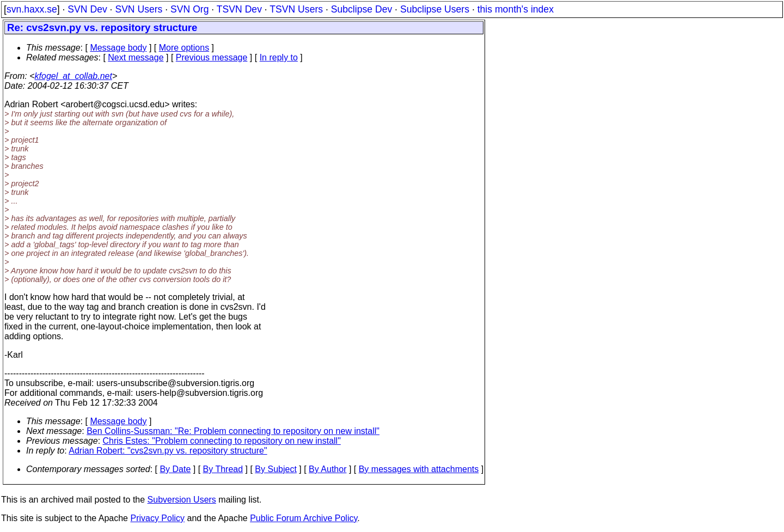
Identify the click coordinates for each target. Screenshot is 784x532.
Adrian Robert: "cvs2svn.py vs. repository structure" (168, 451)
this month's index (516, 9)
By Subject (275, 469)
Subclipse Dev (362, 9)
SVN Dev (87, 9)
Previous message (212, 57)
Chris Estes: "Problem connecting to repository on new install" (222, 441)
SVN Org (189, 9)
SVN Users (139, 9)
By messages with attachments (419, 469)
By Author (327, 469)
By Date (175, 469)
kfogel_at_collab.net (73, 76)
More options (184, 48)
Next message (136, 57)
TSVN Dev (239, 9)
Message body (118, 48)
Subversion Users (182, 500)
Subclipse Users (435, 9)
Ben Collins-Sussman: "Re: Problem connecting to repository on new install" (233, 431)
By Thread (223, 469)
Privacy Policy (157, 518)
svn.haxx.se (32, 9)
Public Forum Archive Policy (304, 518)
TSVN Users (296, 9)
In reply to (279, 57)
